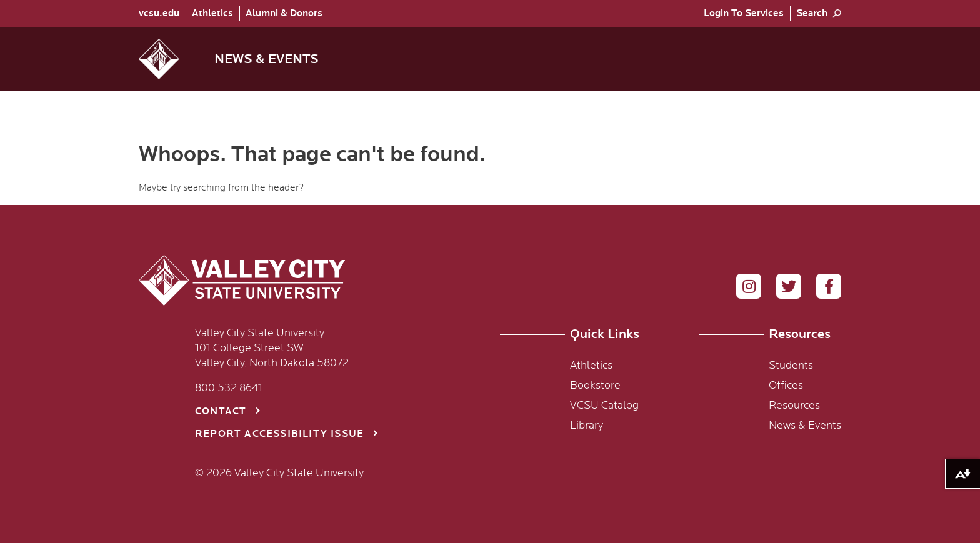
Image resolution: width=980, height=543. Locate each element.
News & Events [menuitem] (267, 59)
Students (791, 366)
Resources (794, 406)
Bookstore (595, 386)
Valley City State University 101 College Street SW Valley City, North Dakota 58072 (272, 348)
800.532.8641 (229, 388)
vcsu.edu (159, 13)
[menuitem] (162, 14)
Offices (786, 386)
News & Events (805, 426)
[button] (169, 59)
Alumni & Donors (284, 13)
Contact (221, 411)
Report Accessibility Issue (279, 434)
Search (812, 13)
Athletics (212, 13)
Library (587, 426)
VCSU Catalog (604, 406)
